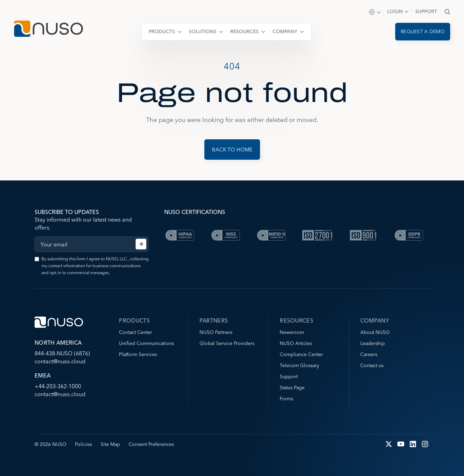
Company (285, 31)
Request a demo (423, 31)
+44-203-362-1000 (58, 386)
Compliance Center (301, 354)
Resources (244, 31)
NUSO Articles (296, 343)
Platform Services (138, 354)
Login (395, 11)
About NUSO (375, 332)
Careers (369, 354)
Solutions (203, 31)
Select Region (375, 12)
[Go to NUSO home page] (48, 30)
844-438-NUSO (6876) (62, 353)
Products (162, 31)
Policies (83, 444)
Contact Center (136, 332)
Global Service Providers (227, 343)
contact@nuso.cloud (60, 361)
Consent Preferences (151, 444)
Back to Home (232, 150)
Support (426, 11)
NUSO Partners (216, 332)
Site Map (110, 444)
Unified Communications (146, 343)
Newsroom (292, 332)
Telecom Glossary (299, 365)
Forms (286, 399)
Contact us (372, 365)
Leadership (373, 343)
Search (447, 12)
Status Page (292, 388)
